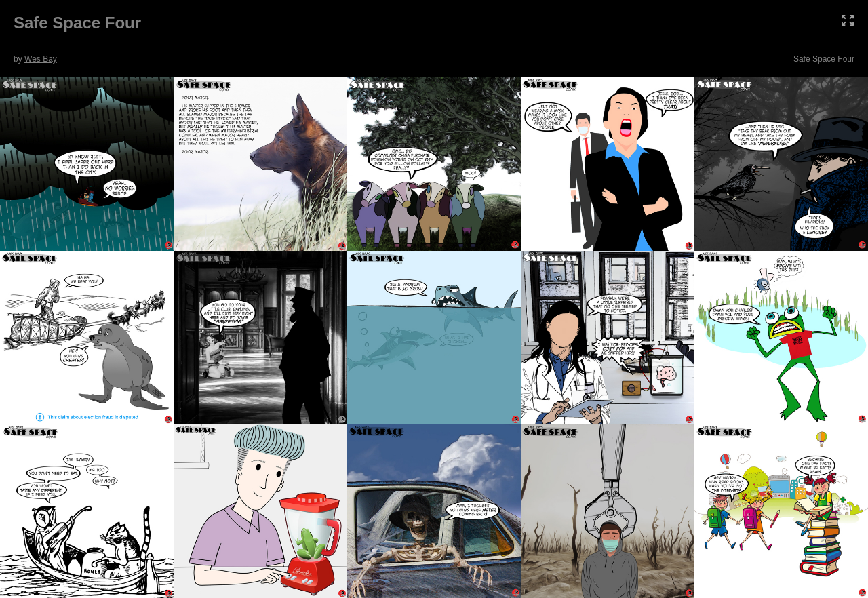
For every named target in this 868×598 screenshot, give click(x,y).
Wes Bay (41, 59)
